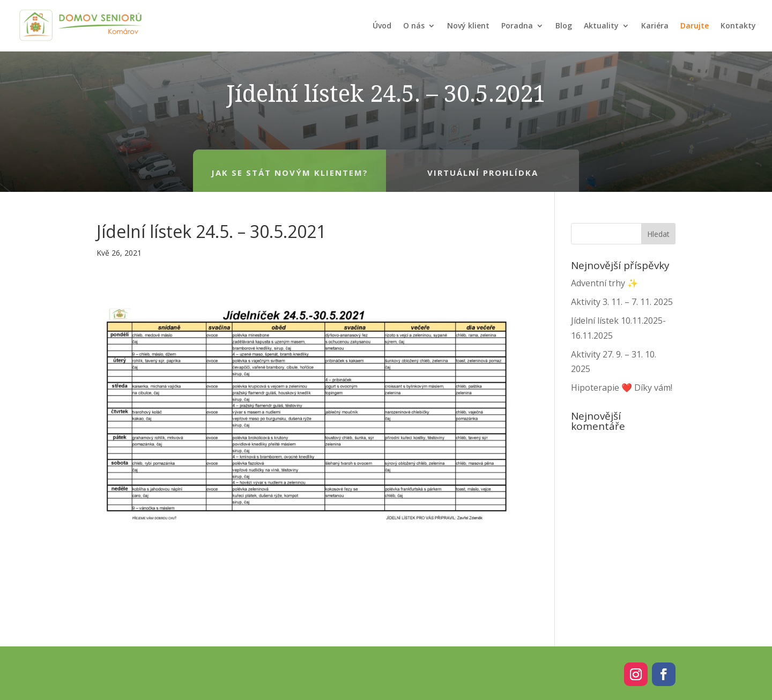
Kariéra (655, 25)
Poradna (517, 25)
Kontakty (738, 25)
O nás (414, 25)
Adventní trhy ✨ (604, 283)
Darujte (695, 25)
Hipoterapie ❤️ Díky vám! (622, 388)
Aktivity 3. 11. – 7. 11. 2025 (622, 302)
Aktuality (601, 25)
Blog (564, 25)
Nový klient (468, 25)
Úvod (382, 25)
